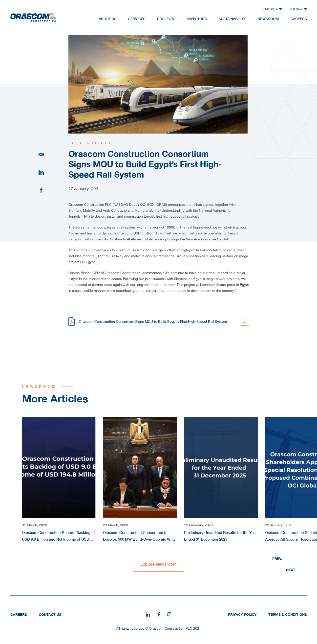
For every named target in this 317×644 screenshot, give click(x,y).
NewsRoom (268, 19)
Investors (197, 19)
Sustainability (232, 19)
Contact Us (50, 614)
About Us (108, 19)
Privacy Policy (242, 614)
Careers (299, 19)
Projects (166, 19)
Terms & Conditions (288, 614)
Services (137, 19)
